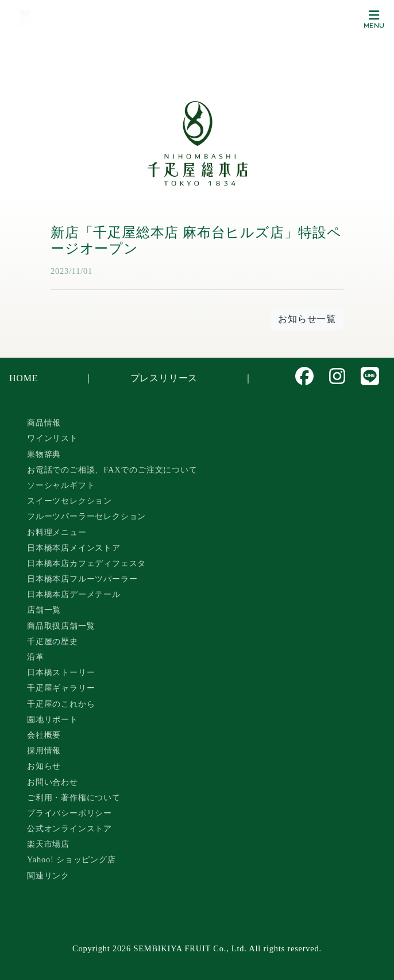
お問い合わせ (53, 782)
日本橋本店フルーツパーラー (82, 579)
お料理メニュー (57, 532)
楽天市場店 (48, 844)
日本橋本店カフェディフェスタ (86, 563)
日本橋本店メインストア (74, 548)
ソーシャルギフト (61, 485)
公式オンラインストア (69, 828)
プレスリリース (164, 378)
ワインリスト (53, 438)
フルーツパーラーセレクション (86, 516)
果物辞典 (44, 454)
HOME (24, 378)
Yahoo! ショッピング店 (72, 859)
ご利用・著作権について (74, 797)
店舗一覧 (44, 610)
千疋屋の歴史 (53, 641)
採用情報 (44, 750)
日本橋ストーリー (61, 672)
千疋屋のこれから (61, 704)
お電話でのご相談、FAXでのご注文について (112, 470)
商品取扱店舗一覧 (61, 626)
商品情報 (44, 423)
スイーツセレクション (69, 501)
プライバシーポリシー (69, 813)
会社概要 (44, 735)
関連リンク (48, 876)
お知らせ (44, 766)
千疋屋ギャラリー (61, 688)
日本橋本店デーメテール (74, 594)
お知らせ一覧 (307, 319)
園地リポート (53, 719)
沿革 (36, 657)
